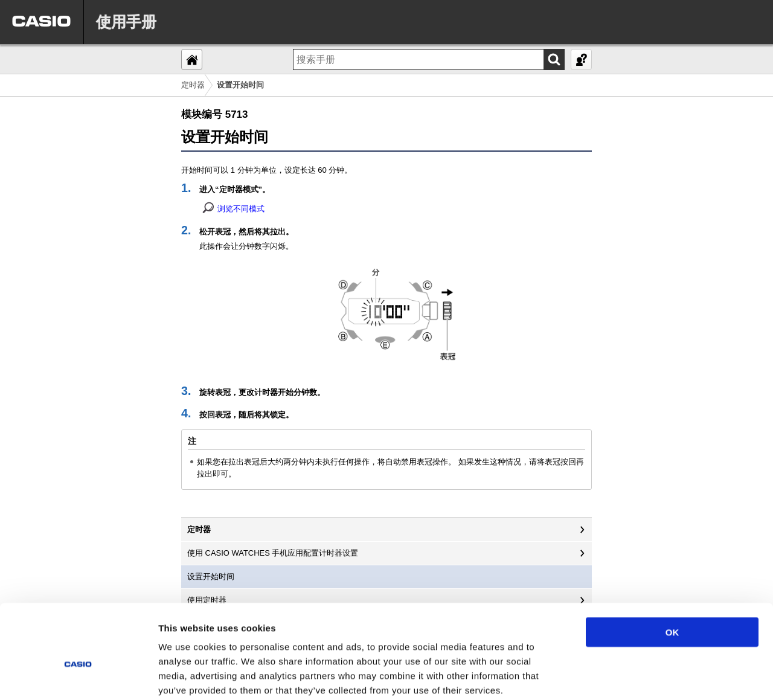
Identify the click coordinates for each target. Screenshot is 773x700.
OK (672, 569)
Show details (634, 676)
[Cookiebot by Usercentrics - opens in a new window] (78, 676)
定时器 (193, 85)
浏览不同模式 (241, 209)
